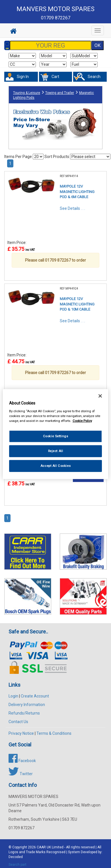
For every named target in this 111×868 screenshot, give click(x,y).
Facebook (22, 761)
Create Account (35, 696)
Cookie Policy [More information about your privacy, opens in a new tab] (82, 421)
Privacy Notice (21, 733)
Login (13, 696)
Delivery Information (27, 705)
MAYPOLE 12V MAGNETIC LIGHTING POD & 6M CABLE (77, 192)
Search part (18, 865)
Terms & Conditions (54, 733)
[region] (56, 434)
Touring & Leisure (27, 93)
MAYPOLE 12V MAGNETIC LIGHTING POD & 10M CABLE (77, 304)
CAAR (41, 847)
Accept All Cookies (55, 466)
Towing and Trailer (60, 93)
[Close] (100, 396)
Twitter (21, 774)
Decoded (16, 857)
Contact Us (18, 722)
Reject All (56, 451)
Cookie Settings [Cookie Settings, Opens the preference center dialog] (56, 436)
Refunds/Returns (24, 713)
